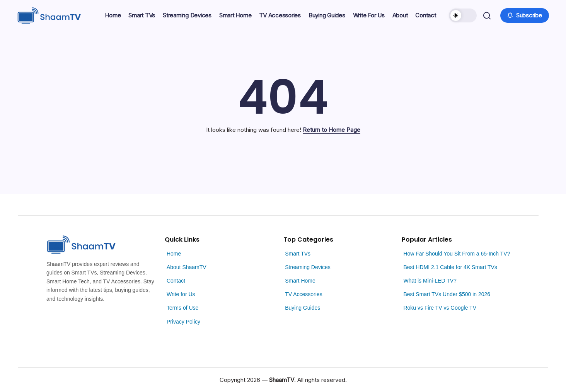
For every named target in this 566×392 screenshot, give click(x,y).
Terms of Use (182, 308)
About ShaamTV (187, 267)
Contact (176, 281)
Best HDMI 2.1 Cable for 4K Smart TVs (450, 267)
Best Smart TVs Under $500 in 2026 (447, 294)
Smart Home (300, 281)
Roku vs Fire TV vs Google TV (440, 308)
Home (174, 254)
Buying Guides (303, 308)
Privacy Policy (183, 322)
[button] (462, 15)
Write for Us (181, 294)
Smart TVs (298, 254)
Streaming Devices (308, 267)
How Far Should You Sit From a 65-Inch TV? (457, 254)
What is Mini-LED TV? (430, 281)
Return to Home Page (332, 130)
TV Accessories (303, 294)
